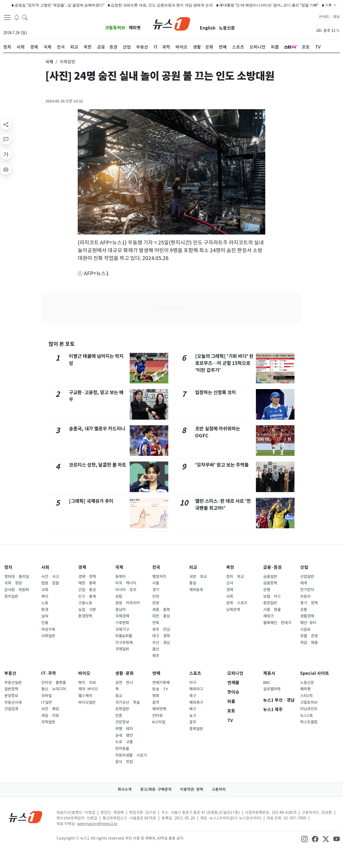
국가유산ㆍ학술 (128, 702)
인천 (156, 596)
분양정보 (11, 696)
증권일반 (270, 603)
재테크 (268, 616)
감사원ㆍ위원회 (17, 590)
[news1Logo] (26, 817)
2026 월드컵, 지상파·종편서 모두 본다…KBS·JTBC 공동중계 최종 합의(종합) (170, 5)
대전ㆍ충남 (161, 616)
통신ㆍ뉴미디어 (54, 689)
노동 (45, 603)
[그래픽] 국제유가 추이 (91, 501)
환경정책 (85, 616)
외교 (193, 567)
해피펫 (135, 28)
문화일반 (122, 709)
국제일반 (122, 649)
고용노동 (85, 603)
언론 (119, 716)
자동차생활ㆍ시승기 (131, 755)
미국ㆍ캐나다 (126, 583)
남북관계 (233, 610)
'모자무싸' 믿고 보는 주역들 (222, 465)
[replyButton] (6, 139)
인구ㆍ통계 (87, 596)
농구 (193, 716)
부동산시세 (13, 702)
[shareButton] (6, 124)
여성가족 (48, 629)
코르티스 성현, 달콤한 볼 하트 (98, 465)
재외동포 (196, 590)
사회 (45, 567)
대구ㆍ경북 (161, 636)
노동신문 (227, 28)
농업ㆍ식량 (87, 610)
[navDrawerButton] (7, 17)
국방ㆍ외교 (198, 577)
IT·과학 (49, 673)
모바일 (46, 696)
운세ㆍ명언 (124, 735)
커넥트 (324, 17)
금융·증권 (272, 567)
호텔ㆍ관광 (309, 636)
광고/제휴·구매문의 (156, 789)
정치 (8, 567)
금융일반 (270, 577)
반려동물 (122, 749)
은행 (267, 590)
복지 (45, 596)
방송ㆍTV (160, 689)
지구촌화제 (124, 643)
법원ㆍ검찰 (50, 583)
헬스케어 (85, 696)
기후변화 (122, 623)
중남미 (120, 610)
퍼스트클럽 (309, 722)
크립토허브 (115, 28)
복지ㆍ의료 (87, 683)
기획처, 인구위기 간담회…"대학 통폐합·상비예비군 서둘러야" (51, 5)
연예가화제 (161, 683)
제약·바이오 (88, 689)
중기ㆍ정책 (309, 603)
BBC (267, 683)
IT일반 (47, 702)
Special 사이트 (315, 673)
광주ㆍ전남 (161, 629)
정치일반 (11, 596)
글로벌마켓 (272, 689)
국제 (119, 567)
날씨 (45, 616)
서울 (156, 583)
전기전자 (307, 590)
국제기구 (122, 629)
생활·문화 (124, 673)
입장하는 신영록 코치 (215, 392)
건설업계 (11, 709)
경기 (156, 590)
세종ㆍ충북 (161, 610)
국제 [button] (49, 62)
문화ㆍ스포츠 (237, 603)
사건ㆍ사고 (50, 577)
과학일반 (48, 722)
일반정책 (11, 689)
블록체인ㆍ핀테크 (277, 623)
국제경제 (122, 616)
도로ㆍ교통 (124, 742)
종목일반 (196, 729)
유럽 (119, 596)
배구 (193, 709)
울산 (156, 649)
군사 (230, 583)
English (208, 28)
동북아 (120, 577)
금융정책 (270, 583)
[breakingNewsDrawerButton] (17, 17)
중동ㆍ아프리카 (128, 603)
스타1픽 (306, 696)
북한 (230, 567)
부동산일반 (13, 683)
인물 (45, 623)
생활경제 (307, 616)
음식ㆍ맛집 (124, 762)
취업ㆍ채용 (309, 643)
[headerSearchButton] (25, 17)
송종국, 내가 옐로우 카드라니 (97, 429)
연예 (156, 673)
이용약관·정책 (192, 789)
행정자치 (159, 577)
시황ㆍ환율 (272, 610)
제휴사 (269, 673)
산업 (304, 567)
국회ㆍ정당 (13, 583)
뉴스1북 (306, 716)
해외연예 (159, 709)
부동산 (10, 673)
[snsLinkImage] (304, 839)
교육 (45, 590)
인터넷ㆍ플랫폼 (54, 683)
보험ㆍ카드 (272, 596)
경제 (82, 567)
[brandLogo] (172, 23)
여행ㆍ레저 (124, 729)
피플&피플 (124, 636)
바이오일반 (87, 702)
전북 (156, 623)
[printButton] (6, 169)
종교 (119, 696)
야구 (193, 683)
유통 (304, 610)
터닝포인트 (309, 709)
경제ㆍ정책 (87, 577)
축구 (193, 696)
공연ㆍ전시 (124, 683)
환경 (45, 610)
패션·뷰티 (308, 623)
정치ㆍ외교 (235, 577)
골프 (193, 722)
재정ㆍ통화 (87, 583)
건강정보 (122, 722)
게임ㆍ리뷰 (50, 716)
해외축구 (196, 702)
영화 (156, 696)
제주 (156, 656)
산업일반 (307, 577)
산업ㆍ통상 (87, 590)
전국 (156, 567)
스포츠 (195, 673)
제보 (336, 17)
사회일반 (48, 636)
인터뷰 (157, 716)
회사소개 (125, 789)
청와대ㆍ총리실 (17, 577)
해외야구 (196, 689)
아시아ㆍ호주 (126, 590)
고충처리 (219, 789)
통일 (193, 583)
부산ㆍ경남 (161, 643)
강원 (156, 603)
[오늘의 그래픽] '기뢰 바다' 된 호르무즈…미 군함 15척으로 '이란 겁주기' (224, 363)
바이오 (84, 673)
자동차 (305, 596)
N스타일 (159, 722)
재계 (304, 583)
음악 (156, 702)
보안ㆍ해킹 (50, 709)
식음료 (305, 629)
